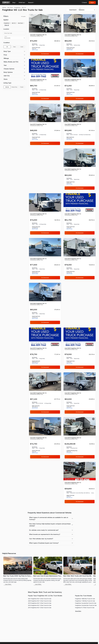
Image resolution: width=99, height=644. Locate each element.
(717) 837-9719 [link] (69, 453)
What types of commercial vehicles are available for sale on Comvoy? (49, 518)
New (14, 47)
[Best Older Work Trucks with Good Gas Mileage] (78, 571)
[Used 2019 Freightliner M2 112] (45, 214)
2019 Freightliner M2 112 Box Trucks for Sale (40, 603)
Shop (14, 3)
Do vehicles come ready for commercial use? (44, 530)
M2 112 (24, 8)
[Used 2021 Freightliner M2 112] (45, 35)
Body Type (7, 51)
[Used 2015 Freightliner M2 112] (45, 125)
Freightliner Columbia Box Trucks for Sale (86, 605)
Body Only (14, 87)
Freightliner (17, 8)
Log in (92, 3)
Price (5, 55)
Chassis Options (9, 69)
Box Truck (10, 8)
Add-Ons (7, 76)
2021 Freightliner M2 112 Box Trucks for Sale (40, 599)
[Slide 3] (45, 31)
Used (22, 47)
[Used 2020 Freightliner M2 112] (80, 35)
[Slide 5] (47, 31)
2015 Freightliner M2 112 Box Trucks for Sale (40, 608)
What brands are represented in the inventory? (45, 534)
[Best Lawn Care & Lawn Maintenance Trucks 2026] (48, 571)
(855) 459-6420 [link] (69, 139)
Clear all (7, 25)
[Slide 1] (43, 31)
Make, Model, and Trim (11, 62)
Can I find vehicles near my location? (41, 539)
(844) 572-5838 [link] (35, 50)
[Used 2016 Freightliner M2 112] (80, 483)
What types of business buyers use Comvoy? (44, 543)
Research (31, 3)
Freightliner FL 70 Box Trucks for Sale (85, 608)
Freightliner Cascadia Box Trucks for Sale (86, 603)
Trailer (22, 87)
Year (5, 65)
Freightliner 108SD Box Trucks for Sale (85, 599)
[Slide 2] (44, 31)
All (7, 47)
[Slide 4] (46, 31)
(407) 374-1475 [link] (69, 498)
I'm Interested (45, 54)
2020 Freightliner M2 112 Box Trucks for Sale (40, 601)
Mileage (6, 58)
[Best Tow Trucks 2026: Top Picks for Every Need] (18, 571)
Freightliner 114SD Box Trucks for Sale (85, 601)
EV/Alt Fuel (22, 3)
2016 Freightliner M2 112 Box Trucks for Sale (40, 605)
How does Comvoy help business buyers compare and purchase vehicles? (50, 525)
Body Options (8, 72)
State (6, 79)
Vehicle (4, 8)
